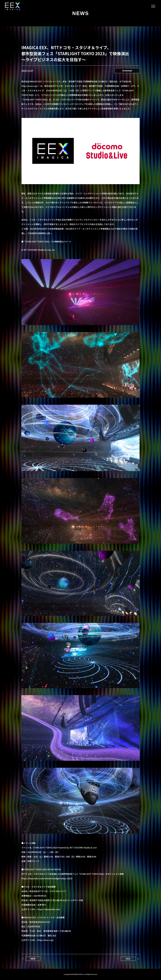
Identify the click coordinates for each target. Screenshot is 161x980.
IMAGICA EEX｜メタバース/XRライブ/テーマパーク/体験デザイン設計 (13, 6)
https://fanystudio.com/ (49, 909)
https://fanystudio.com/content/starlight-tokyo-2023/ (47, 878)
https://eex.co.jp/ (46, 940)
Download (127, 71)
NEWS (81, 13)
